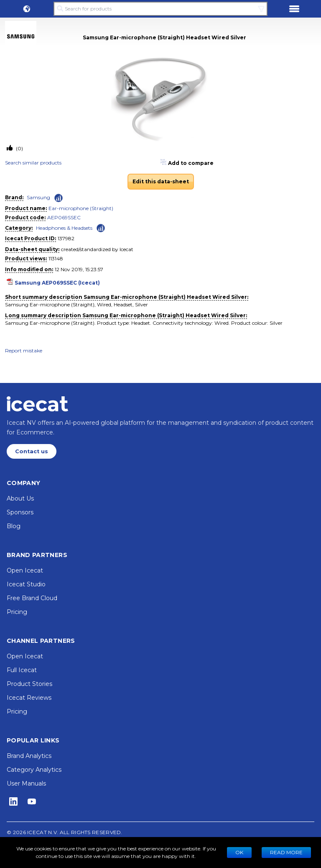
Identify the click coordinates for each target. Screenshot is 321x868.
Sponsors (20, 512)
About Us (20, 498)
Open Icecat (25, 570)
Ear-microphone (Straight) (81, 208)
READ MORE (286, 852)
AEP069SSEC (64, 217)
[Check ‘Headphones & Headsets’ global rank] (101, 227)
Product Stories (29, 684)
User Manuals (26, 783)
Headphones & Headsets (64, 228)
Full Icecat (22, 670)
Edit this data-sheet (161, 181)
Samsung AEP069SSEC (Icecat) (57, 283)
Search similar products (33, 163)
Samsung (38, 197)
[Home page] (37, 404)
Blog (14, 526)
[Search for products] (160, 9)
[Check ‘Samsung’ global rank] (59, 198)
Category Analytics (34, 770)
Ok (239, 852)
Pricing (17, 612)
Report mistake (24, 351)
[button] (27, 9)
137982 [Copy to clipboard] (66, 238)
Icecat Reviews (29, 698)
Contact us (32, 451)
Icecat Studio (26, 584)
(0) (19, 148)
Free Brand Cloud (32, 598)
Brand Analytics (29, 756)
